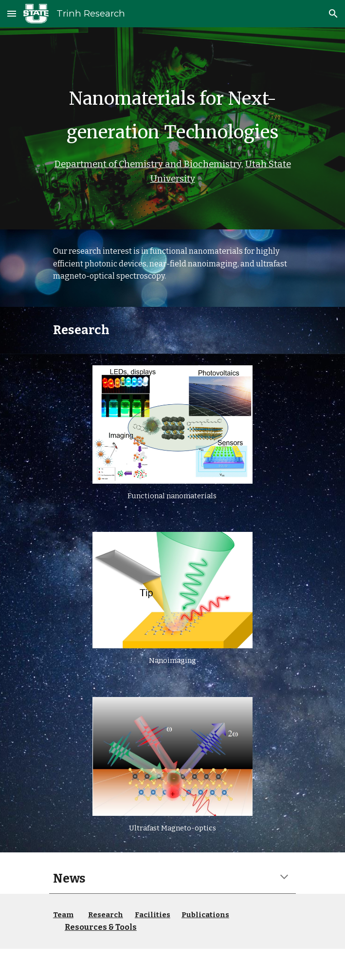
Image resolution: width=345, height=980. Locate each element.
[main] (172, 128)
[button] (12, 13)
